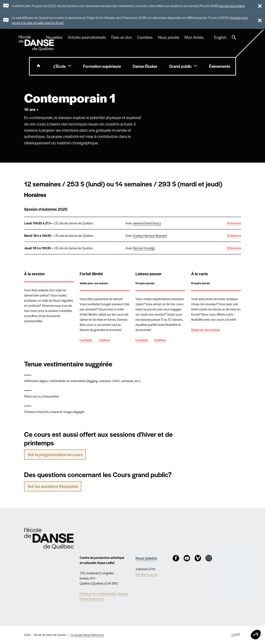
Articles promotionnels (87, 37)
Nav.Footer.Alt (49, 538)
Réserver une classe (205, 330)
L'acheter (86, 340)
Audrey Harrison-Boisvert (150, 235)
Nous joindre (169, 37)
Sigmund (236, 635)
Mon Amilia (194, 37)
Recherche (234, 37)
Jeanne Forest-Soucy (147, 223)
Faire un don (122, 37)
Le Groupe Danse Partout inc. (87, 635)
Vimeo (198, 558)
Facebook (176, 558)
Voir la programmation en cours (55, 454)
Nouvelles (54, 37)
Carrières (145, 37)
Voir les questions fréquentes (53, 486)
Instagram (209, 558)
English (220, 37)
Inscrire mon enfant (232, 6)
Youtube (187, 558)
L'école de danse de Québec (37, 43)
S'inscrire (234, 223)
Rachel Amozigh (144, 248)
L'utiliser (104, 340)
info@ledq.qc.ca (147, 574)
